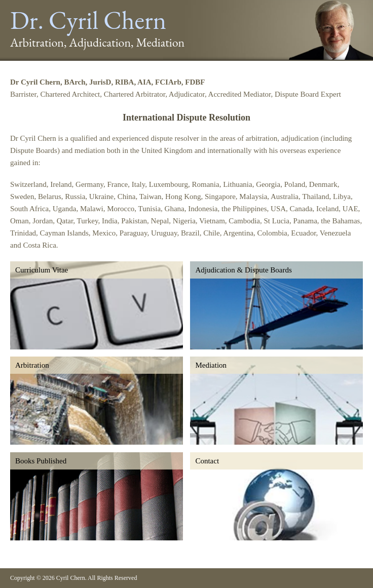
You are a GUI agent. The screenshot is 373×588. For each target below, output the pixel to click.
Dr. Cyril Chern (88, 20)
